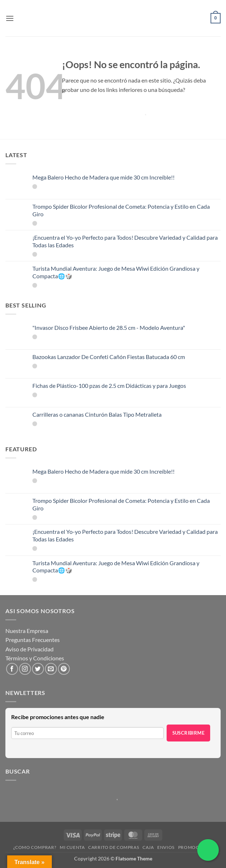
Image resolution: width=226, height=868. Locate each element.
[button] (10, 18)
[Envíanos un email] (51, 669)
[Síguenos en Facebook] (12, 669)
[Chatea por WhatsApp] (208, 850)
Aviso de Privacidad (30, 649)
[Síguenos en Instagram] (25, 669)
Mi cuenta (72, 847)
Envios (166, 847)
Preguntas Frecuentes (33, 640)
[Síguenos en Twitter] (38, 669)
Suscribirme (188, 733)
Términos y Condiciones (35, 658)
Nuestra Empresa (27, 631)
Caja (148, 847)
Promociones (196, 847)
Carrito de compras (114, 847)
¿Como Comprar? (35, 847)
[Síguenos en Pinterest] (64, 669)
